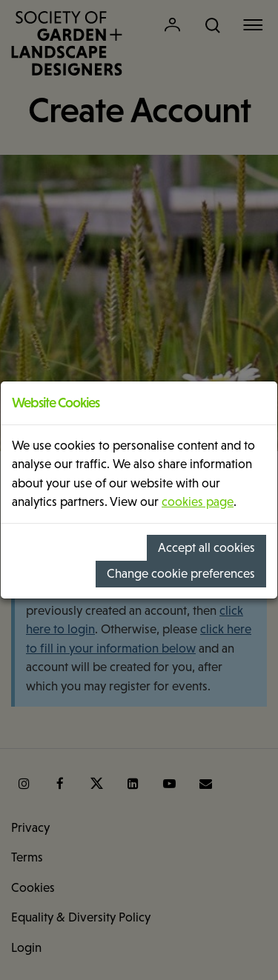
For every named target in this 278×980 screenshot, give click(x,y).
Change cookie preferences (181, 574)
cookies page (198, 502)
